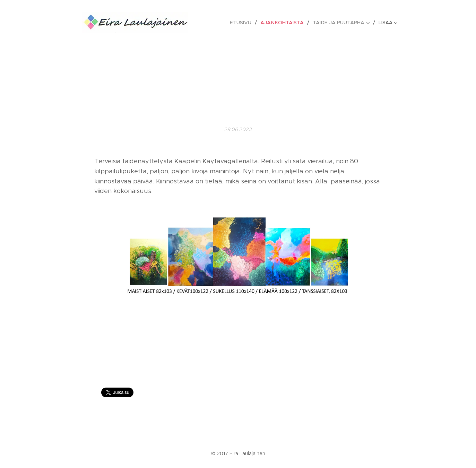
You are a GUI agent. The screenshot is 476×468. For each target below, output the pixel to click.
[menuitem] (245, 23)
